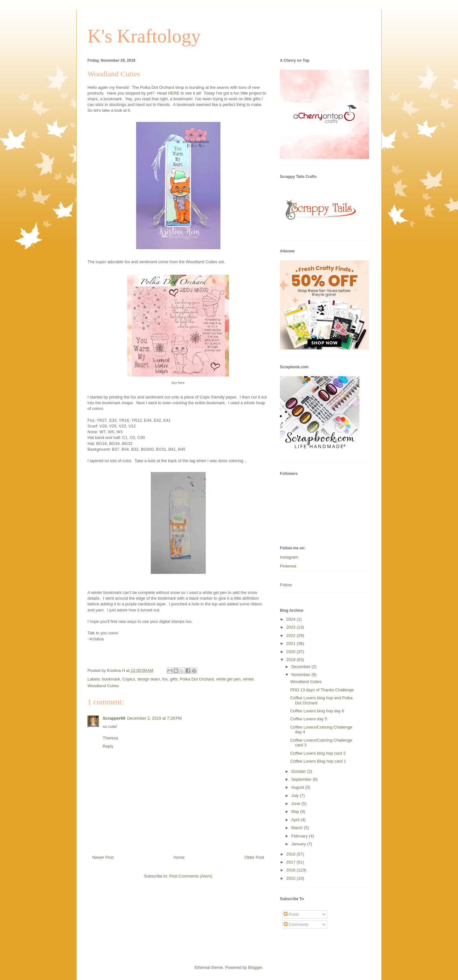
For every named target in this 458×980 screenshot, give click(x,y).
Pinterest (288, 566)
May (296, 811)
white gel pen (229, 679)
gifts (174, 679)
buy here (178, 383)
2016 (291, 870)
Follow (286, 585)
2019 (291, 660)
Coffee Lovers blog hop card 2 (318, 753)
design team (149, 679)
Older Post (254, 857)
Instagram (289, 557)
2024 (291, 619)
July (296, 796)
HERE (174, 93)
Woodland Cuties (103, 686)
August (298, 787)
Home (179, 857)
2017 (291, 862)
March (298, 828)
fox (165, 679)
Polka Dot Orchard (197, 679)
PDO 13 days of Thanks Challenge (322, 690)
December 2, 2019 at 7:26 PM (155, 718)
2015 (291, 878)
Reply (108, 746)
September (302, 779)
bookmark (111, 679)
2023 (291, 627)
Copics (129, 679)
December (302, 667)
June (296, 804)
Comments (296, 924)
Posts (291, 914)
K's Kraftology (144, 36)
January (299, 844)
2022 (291, 635)
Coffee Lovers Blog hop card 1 (318, 761)
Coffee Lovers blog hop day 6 (317, 711)
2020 (291, 652)
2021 (291, 643)
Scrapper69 (114, 718)
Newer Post (103, 857)
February (300, 836)
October (299, 771)
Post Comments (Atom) (191, 876)
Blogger (255, 967)
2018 (291, 854)
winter (248, 679)
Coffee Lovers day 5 (309, 719)
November (302, 675)
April (296, 820)
